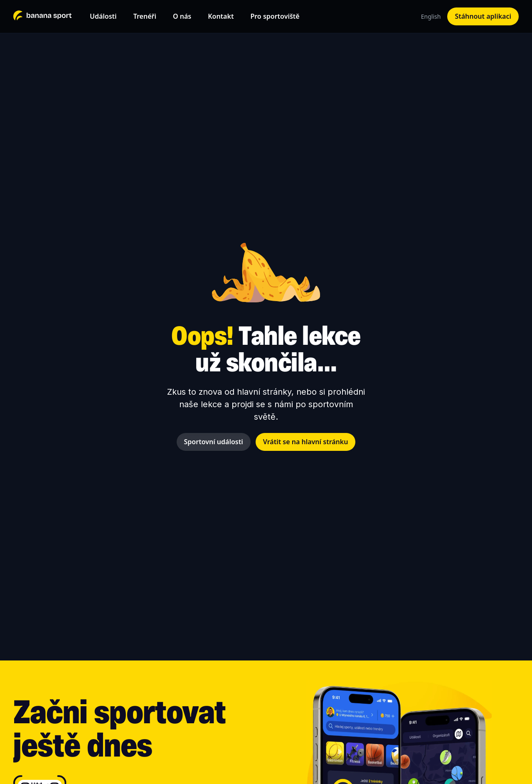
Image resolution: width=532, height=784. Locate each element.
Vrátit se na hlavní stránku (306, 442)
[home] (42, 16)
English (431, 16)
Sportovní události (214, 442)
